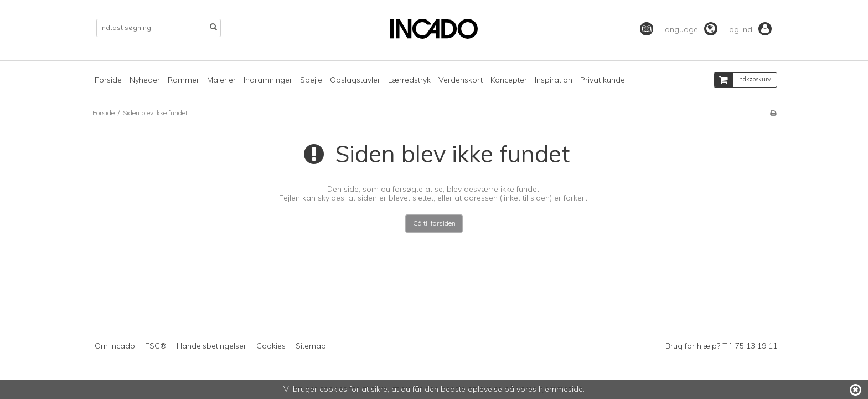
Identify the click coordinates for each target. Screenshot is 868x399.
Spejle (311, 80)
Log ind (748, 29)
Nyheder (145, 80)
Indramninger (268, 80)
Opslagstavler (355, 80)
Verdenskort (461, 80)
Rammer (184, 80)
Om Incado (115, 346)
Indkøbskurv (743, 80)
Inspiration (554, 80)
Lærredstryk (409, 80)
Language (689, 29)
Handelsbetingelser (211, 346)
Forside (108, 80)
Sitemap (311, 346)
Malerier (221, 80)
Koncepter (509, 80)
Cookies (271, 346)
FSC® (156, 346)
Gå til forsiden (434, 223)
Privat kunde (603, 80)
